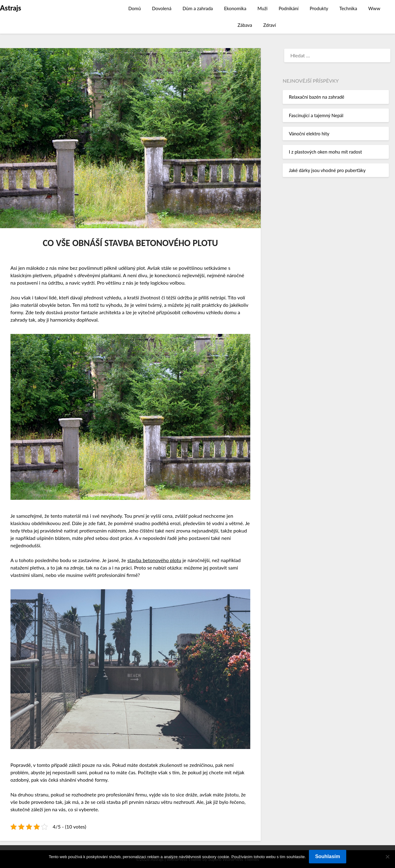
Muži (262, 8)
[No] (387, 857)
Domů (135, 8)
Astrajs (10, 8)
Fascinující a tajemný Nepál (316, 115)
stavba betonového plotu (154, 560)
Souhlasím (328, 856)
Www (374, 8)
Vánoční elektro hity (309, 134)
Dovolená (162, 8)
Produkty (319, 8)
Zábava (245, 25)
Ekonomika (235, 8)
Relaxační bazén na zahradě (317, 97)
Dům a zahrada (197, 8)
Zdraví (270, 25)
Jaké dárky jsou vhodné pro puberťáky (327, 170)
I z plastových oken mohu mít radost (325, 152)
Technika (348, 8)
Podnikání (289, 8)
